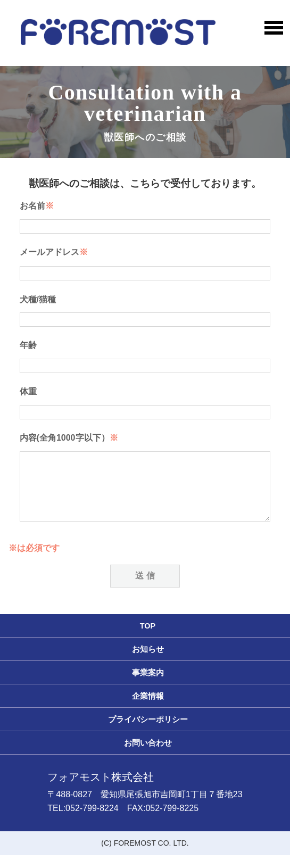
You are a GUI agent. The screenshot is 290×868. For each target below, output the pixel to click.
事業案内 (148, 685)
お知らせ (148, 662)
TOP (148, 639)
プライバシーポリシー (148, 732)
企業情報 (148, 709)
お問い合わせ (148, 756)
